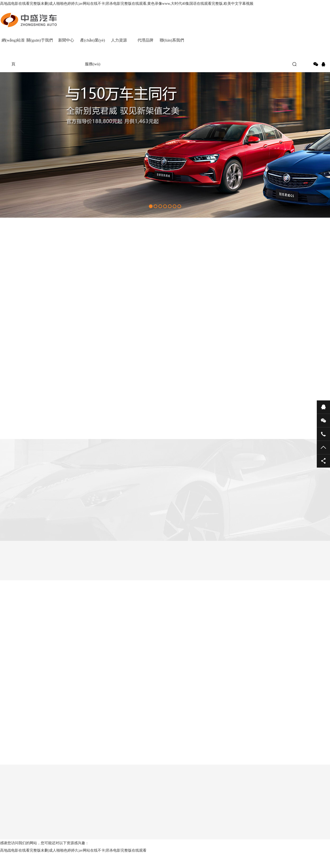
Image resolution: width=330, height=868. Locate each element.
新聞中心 (66, 40)
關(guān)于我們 (40, 40)
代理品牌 (145, 40)
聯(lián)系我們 (172, 40)
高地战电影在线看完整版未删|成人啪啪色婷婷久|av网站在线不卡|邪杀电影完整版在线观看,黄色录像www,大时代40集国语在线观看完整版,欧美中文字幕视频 (127, 4)
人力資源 (119, 40)
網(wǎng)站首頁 (13, 45)
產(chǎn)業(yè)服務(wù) (93, 45)
